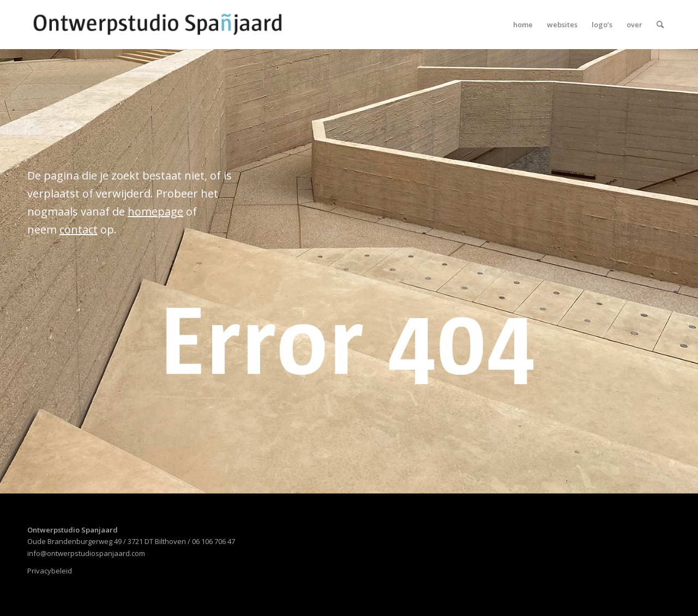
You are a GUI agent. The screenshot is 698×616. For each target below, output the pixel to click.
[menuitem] (523, 25)
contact (79, 229)
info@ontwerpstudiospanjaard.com (86, 553)
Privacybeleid (50, 571)
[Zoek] (660, 25)
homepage (155, 211)
